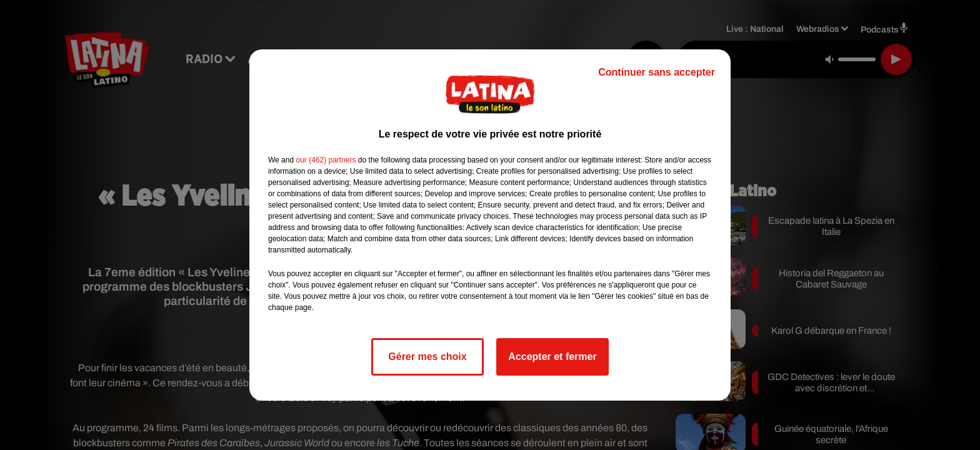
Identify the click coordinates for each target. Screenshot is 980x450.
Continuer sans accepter (657, 72)
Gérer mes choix (427, 357)
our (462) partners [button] (326, 160)
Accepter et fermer (552, 357)
